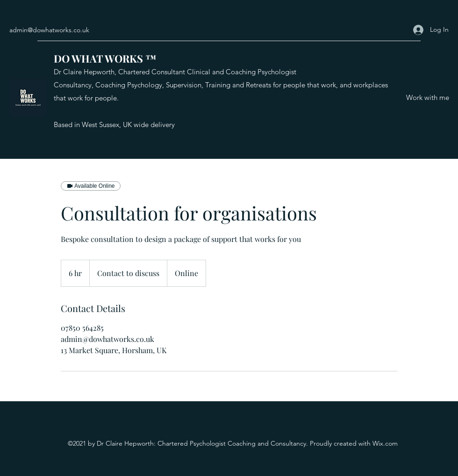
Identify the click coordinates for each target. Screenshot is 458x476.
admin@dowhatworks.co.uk (49, 30)
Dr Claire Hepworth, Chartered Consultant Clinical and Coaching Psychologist (175, 72)
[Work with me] (428, 98)
